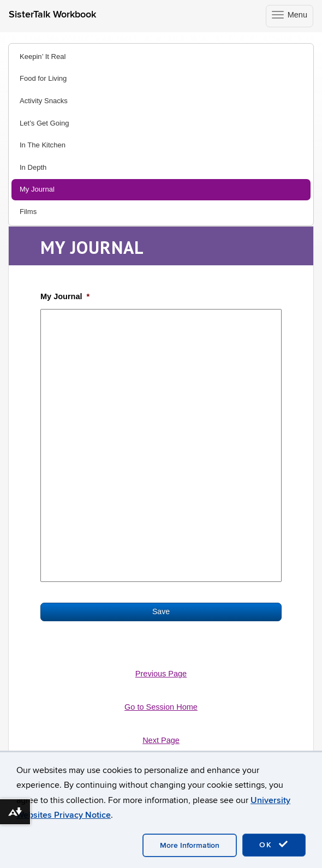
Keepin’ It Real (43, 57)
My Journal (37, 189)
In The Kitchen (43, 145)
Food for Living (43, 78)
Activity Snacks (44, 101)
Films (28, 212)
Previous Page (161, 674)
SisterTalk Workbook (52, 14)
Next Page (161, 740)
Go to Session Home (161, 707)
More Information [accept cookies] (190, 845)
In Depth (33, 167)
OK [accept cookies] (274, 845)
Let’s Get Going (44, 123)
